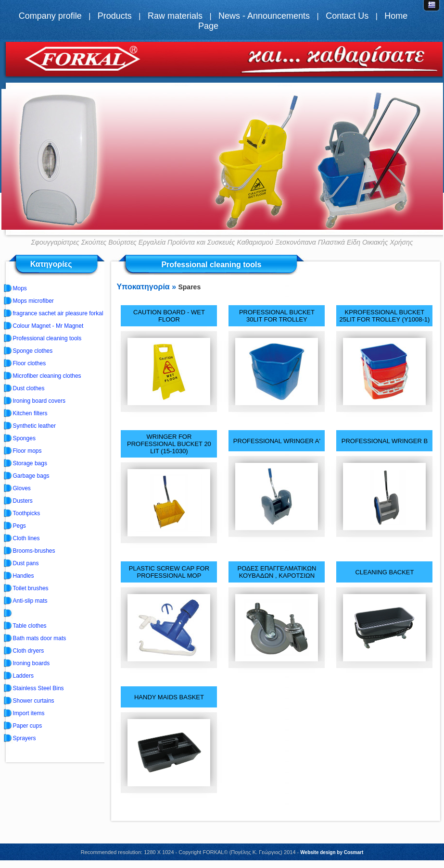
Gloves (22, 488)
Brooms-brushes (34, 551)
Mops (20, 288)
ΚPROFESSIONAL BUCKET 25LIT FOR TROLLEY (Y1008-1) (385, 316)
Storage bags (30, 463)
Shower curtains (34, 701)
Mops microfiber (33, 301)
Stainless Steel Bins (38, 688)
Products (115, 16)
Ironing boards (32, 663)
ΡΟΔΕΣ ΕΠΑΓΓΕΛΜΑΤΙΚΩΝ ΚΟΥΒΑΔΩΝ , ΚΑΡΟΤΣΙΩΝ (277, 572)
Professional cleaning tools (47, 338)
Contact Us (347, 16)
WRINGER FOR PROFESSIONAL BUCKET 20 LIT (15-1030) (169, 444)
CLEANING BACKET (384, 572)
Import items (29, 713)
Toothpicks (27, 513)
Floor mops (27, 451)
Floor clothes (30, 363)
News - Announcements (264, 16)
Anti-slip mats (30, 601)
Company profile (50, 16)
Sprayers (25, 738)
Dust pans (26, 563)
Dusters (23, 501)
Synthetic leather (34, 426)
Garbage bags (31, 476)
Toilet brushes (31, 588)
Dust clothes (29, 388)
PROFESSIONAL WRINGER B (385, 441)
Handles (24, 576)
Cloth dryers (29, 651)
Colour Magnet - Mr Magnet (48, 326)
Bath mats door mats (40, 638)
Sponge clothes (33, 351)
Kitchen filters (30, 413)
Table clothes (30, 626)
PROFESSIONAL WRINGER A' (277, 441)
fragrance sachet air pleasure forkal (58, 313)
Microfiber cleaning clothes (47, 376)
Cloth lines (26, 538)
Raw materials (175, 16)
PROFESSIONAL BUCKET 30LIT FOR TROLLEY (277, 316)
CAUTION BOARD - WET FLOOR (169, 316)
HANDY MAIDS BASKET (169, 697)
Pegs (19, 526)
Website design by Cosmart (332, 852)
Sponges (24, 438)
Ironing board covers (39, 401)
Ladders (23, 676)
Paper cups (28, 726)
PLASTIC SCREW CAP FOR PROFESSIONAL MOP (169, 572)
